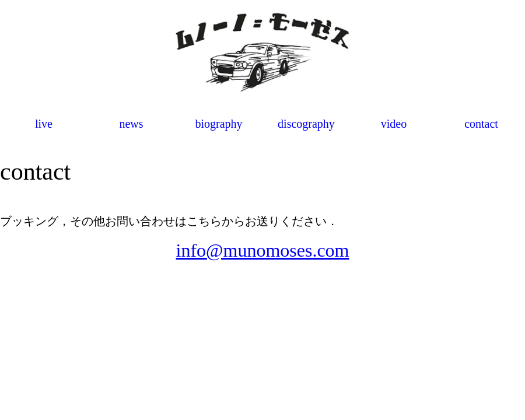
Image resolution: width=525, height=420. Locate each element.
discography (306, 124)
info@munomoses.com (263, 250)
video (394, 124)
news (131, 124)
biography (218, 124)
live (44, 124)
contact (481, 124)
